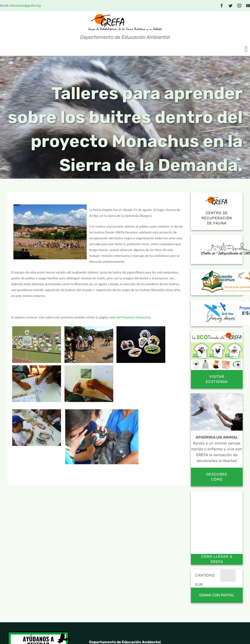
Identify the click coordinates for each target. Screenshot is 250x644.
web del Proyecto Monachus (130, 317)
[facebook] (222, 6)
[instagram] (239, 6)
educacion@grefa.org (25, 5)
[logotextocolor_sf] (125, 16)
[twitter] (230, 6)
